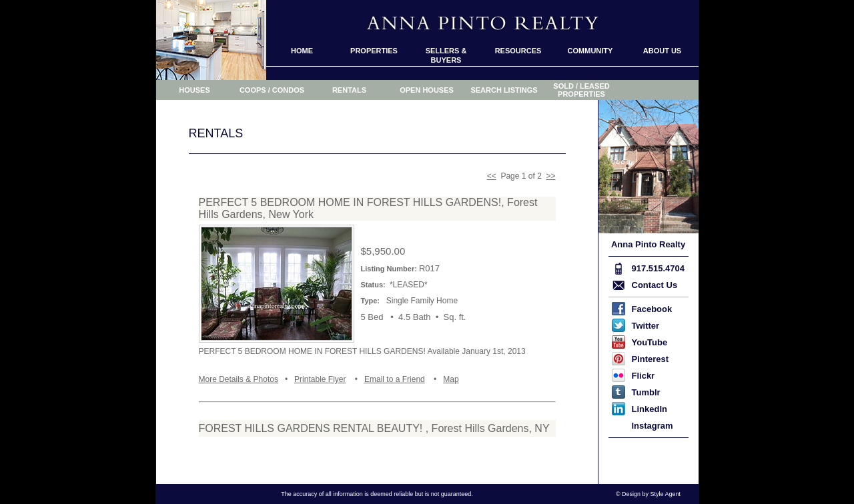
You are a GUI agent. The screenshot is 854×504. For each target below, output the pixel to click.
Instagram (653, 426)
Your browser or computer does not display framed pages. (377, 296)
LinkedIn (650, 409)
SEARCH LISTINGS (504, 90)
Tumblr (646, 392)
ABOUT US (662, 51)
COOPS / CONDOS (272, 90)
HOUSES (194, 90)
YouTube (650, 342)
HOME (302, 51)
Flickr (644, 376)
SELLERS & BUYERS (446, 55)
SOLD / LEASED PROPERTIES (581, 90)
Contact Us (655, 285)
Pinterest (651, 359)
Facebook (652, 309)
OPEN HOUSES (427, 90)
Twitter (646, 326)
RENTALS (349, 90)
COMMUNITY (590, 51)
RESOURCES (518, 51)
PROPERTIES (374, 51)
